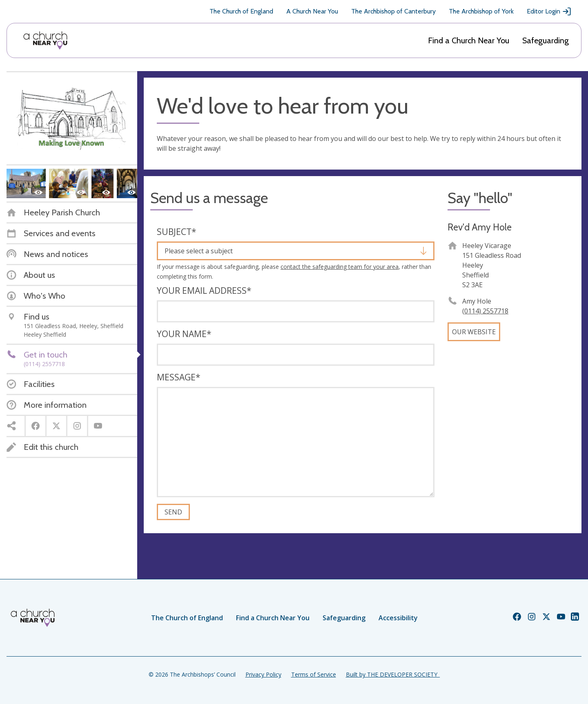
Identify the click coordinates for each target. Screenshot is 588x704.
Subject (177, 232)
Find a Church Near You (469, 40)
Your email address (204, 291)
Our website (474, 332)
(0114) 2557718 (485, 311)
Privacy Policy (263, 674)
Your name (184, 334)
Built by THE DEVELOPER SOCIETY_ (393, 674)
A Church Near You (312, 11)
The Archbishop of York (481, 11)
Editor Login (549, 11)
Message (179, 377)
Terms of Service (314, 674)
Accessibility (398, 618)
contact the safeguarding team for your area (340, 267)
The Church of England (241, 11)
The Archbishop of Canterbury (393, 11)
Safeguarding (546, 40)
